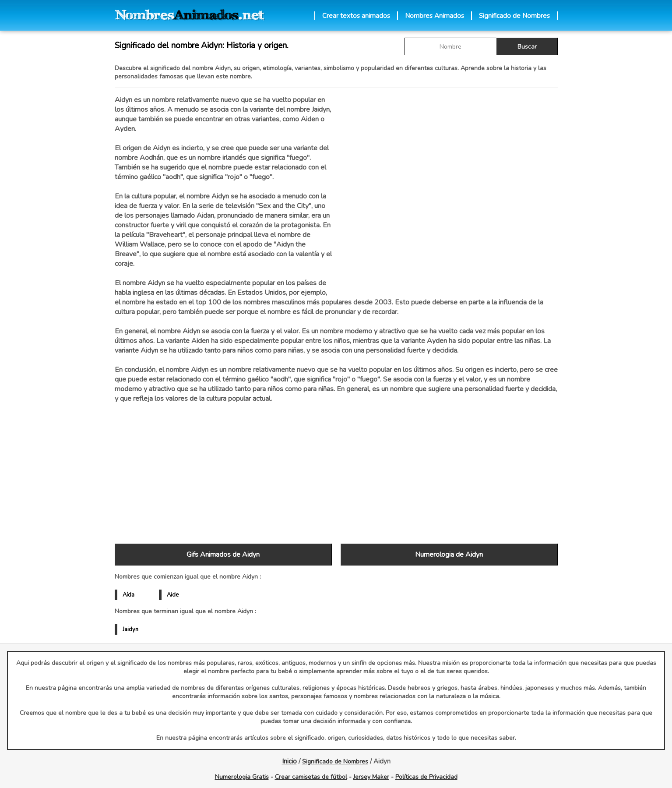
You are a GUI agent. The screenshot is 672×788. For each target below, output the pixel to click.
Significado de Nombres (514, 16)
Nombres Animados (435, 16)
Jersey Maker (371, 777)
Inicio (289, 761)
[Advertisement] (449, 188)
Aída (128, 595)
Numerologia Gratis (242, 777)
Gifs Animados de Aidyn (223, 555)
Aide (173, 595)
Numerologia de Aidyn (449, 555)
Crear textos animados (356, 16)
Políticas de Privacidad (426, 777)
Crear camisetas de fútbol (311, 777)
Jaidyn (130, 629)
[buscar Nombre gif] (450, 46)
